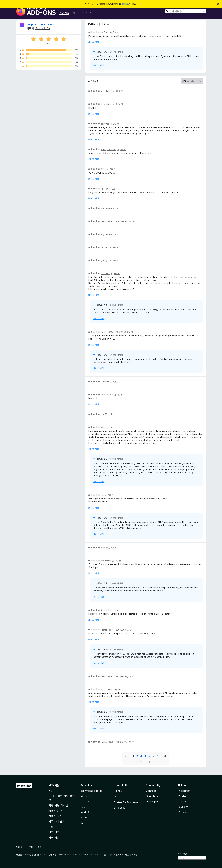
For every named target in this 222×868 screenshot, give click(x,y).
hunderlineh (106, 104)
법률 (39, 847)
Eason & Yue (43, 28)
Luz (102, 495)
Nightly (118, 791)
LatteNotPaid (107, 395)
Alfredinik (105, 610)
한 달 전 (119, 91)
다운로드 (125, 4)
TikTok (182, 801)
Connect (151, 791)
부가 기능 (54, 785)
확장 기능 (64, 12)
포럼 (51, 827)
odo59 (104, 414)
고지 (25, 854)
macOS (85, 801)
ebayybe (105, 124)
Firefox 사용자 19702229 (113, 221)
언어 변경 (183, 854)
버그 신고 (54, 832)
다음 (164, 756)
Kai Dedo (105, 32)
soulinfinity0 (106, 91)
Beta (116, 796)
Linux (84, 818)
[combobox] (186, 11)
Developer (152, 801)
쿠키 (31, 847)
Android (86, 812)
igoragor (105, 260)
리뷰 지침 (54, 837)
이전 (127, 756)
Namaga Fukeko (108, 149)
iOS (83, 807)
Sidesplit (105, 382)
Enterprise (119, 808)
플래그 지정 (93, 42)
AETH (103, 169)
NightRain (105, 234)
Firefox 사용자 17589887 (113, 742)
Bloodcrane (106, 208)
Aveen (104, 548)
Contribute (152, 796)
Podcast (183, 812)
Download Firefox (92, 791)
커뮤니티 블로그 (58, 821)
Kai (102, 427)
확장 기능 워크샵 (58, 805)
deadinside (106, 561)
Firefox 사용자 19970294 (113, 676)
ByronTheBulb (107, 689)
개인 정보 (20, 847)
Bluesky (183, 807)
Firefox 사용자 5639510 (112, 332)
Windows (86, 796)
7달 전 (116, 32)
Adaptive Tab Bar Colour (41, 24)
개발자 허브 (55, 811)
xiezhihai (105, 247)
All (82, 823)
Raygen (104, 189)
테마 (75, 12)
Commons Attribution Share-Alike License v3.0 (79, 854)
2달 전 (111, 52)
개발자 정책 (55, 816)
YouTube (184, 796)
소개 (51, 791)
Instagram (184, 791)
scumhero (105, 273)
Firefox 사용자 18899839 (113, 630)
